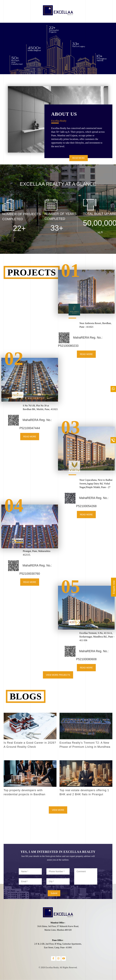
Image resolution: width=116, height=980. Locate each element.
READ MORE (79, 158)
